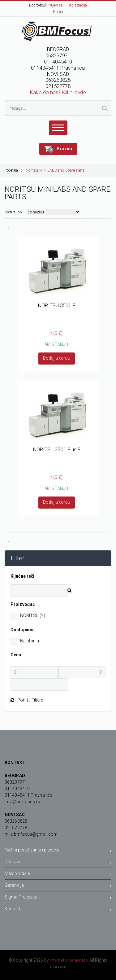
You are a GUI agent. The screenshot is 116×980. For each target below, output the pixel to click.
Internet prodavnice (69, 960)
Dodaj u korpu (57, 358)
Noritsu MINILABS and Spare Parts (55, 170)
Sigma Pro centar (58, 898)
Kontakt (58, 910)
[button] (58, 149)
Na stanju (30, 641)
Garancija (58, 886)
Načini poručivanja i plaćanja (58, 851)
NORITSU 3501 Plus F (57, 450)
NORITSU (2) (33, 615)
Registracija (77, 5)
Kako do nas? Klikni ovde (58, 92)
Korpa (58, 12)
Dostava (58, 863)
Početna (14, 170)
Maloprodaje (58, 875)
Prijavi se (55, 5)
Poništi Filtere (27, 700)
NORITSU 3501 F (57, 306)
